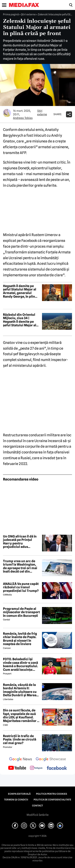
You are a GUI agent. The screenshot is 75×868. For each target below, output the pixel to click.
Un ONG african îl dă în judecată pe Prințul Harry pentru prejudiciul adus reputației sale (20, 542)
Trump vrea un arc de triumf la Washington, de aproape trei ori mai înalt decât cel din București (20, 566)
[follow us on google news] (21, 760)
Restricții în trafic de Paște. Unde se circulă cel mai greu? (20, 740)
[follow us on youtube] (17, 768)
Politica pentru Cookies (51, 794)
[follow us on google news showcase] (51, 760)
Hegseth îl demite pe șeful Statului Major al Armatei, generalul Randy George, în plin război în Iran (20, 291)
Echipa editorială (19, 794)
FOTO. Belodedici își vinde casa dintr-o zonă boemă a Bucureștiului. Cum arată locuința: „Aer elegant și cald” (20, 664)
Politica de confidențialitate (52, 800)
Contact (37, 806)
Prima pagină (11, 14)
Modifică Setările (38, 815)
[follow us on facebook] (57, 768)
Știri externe (28, 14)
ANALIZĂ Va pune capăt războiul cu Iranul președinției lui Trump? (21, 587)
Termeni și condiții (16, 800)
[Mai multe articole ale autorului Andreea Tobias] (7, 113)
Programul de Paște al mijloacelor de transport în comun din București (21, 612)
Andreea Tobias (23, 118)
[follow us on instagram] (36, 768)
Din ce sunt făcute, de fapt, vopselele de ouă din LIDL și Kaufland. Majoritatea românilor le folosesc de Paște (21, 716)
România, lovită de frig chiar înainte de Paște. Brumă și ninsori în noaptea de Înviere (20, 639)
